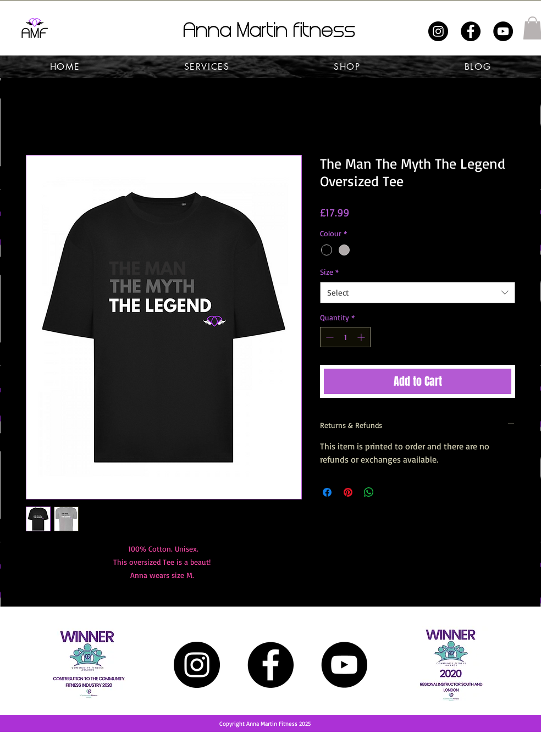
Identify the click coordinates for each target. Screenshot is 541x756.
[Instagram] (438, 31)
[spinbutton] (345, 337)
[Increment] (362, 337)
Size (329, 272)
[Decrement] (329, 337)
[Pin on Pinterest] (348, 492)
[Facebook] (471, 31)
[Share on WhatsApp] (369, 492)
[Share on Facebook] (327, 492)
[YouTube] (503, 31)
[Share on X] (390, 492)
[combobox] (418, 293)
